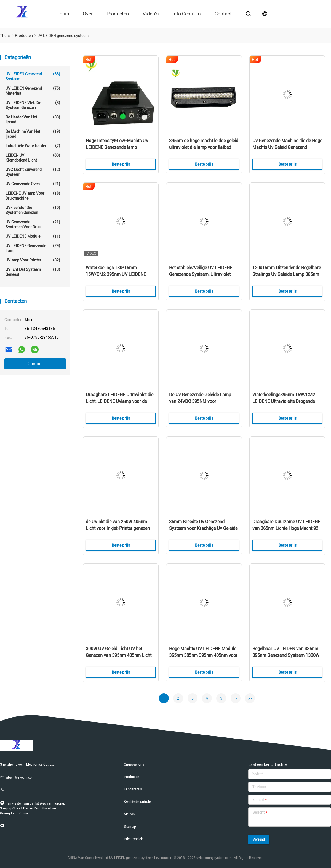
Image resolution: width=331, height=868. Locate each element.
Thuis (63, 14)
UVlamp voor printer (33, 260)
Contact (35, 364)
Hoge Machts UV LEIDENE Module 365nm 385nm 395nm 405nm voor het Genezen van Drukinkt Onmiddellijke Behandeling (203, 656)
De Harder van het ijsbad (33, 119)
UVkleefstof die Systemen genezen (33, 210)
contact (223, 14)
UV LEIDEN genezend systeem (33, 76)
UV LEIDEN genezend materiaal (33, 91)
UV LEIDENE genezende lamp (33, 248)
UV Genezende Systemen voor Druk (33, 224)
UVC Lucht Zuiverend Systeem (33, 172)
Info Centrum (187, 14)
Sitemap (130, 827)
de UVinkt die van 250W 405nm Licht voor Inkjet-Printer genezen (118, 525)
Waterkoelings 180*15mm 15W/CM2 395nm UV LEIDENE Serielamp (116, 274)
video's (151, 14)
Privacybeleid (134, 839)
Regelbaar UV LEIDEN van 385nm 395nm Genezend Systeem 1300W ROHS (286, 655)
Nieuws (129, 814)
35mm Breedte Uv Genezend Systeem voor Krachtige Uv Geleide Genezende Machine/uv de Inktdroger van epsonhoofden (203, 529)
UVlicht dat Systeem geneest (33, 272)
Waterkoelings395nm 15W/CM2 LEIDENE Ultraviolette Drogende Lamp (284, 401)
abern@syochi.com (17, 777)
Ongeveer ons (134, 764)
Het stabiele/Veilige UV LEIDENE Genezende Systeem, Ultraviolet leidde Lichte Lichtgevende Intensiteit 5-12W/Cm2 (201, 275)
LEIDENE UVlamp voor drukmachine (33, 196)
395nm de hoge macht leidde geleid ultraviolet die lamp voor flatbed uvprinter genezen (204, 147)
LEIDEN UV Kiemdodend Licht (33, 158)
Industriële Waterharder (33, 146)
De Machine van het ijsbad (33, 134)
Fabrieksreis (133, 789)
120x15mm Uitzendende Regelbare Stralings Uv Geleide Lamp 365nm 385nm (287, 274)
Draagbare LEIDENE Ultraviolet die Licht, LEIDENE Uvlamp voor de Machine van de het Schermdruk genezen (120, 402)
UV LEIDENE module (33, 236)
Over (88, 14)
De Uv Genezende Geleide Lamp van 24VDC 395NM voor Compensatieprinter (200, 401)
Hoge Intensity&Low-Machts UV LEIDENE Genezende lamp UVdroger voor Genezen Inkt (117, 147)
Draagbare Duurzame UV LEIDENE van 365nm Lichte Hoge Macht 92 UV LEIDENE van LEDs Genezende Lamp (286, 529)
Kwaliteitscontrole (137, 802)
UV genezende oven (33, 184)
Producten (118, 14)
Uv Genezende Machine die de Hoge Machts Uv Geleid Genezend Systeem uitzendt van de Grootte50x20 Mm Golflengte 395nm (287, 148)
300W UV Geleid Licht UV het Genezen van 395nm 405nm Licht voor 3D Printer (119, 655)
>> (250, 698)
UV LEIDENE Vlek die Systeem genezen (33, 105)
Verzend (259, 840)
